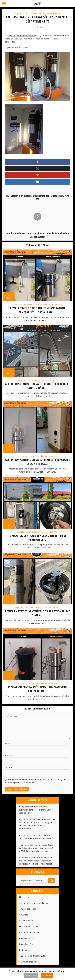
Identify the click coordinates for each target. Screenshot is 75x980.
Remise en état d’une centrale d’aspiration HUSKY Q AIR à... (37, 613)
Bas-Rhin (53, 381)
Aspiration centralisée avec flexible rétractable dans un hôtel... (37, 387)
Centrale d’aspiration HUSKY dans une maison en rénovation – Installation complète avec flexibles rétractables (36, 861)
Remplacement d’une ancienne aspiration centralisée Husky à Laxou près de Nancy (36, 810)
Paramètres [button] (31, 975)
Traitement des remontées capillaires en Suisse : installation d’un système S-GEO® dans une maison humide (37, 848)
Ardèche (53, 457)
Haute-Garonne (53, 608)
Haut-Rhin (53, 532)
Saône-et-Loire (53, 13)
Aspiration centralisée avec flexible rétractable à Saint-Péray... (37, 462)
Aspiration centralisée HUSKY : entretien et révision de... (37, 538)
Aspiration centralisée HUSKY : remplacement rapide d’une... (37, 689)
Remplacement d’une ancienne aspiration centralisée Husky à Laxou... (37, 311)
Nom (8, 743)
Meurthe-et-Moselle (53, 305)
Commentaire (11, 716)
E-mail (8, 755)
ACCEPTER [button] (47, 975)
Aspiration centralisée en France (30, 13)
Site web (9, 767)
